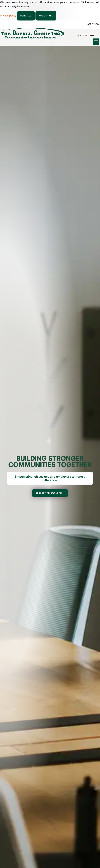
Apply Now (93, 24)
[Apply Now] (89, 21)
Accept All (46, 16)
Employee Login (85, 35)
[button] (96, 42)
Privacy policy (8, 16)
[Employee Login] (78, 32)
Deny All (26, 16)
